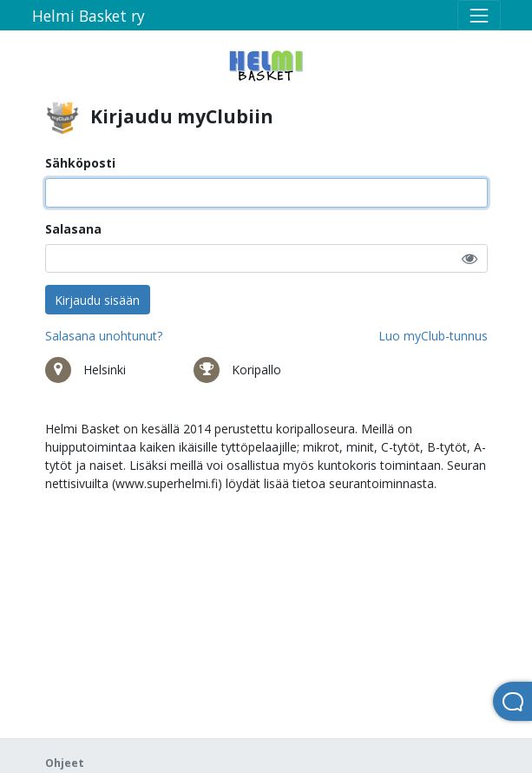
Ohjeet (65, 763)
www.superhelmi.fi (167, 483)
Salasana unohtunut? (104, 336)
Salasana (73, 229)
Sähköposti (80, 163)
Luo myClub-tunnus (433, 336)
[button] (470, 258)
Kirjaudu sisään (97, 300)
